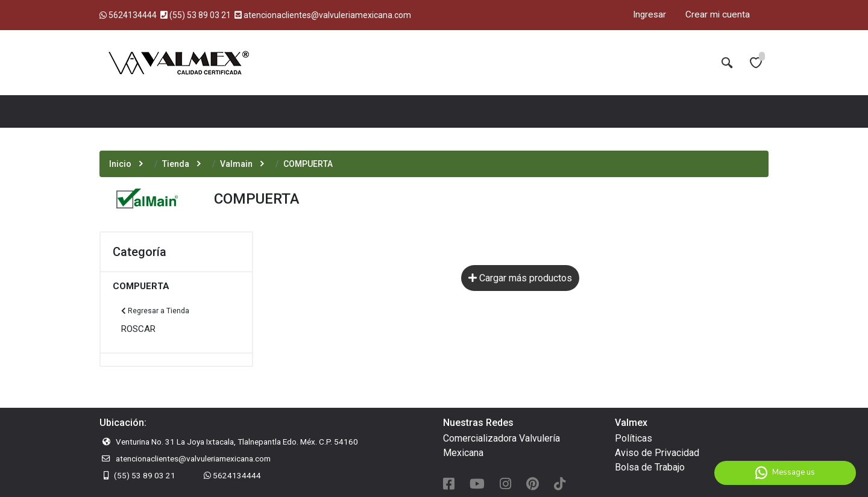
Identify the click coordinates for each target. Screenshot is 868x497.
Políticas (634, 438)
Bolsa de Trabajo (650, 467)
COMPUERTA (141, 286)
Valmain (236, 164)
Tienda (176, 164)
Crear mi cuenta (718, 14)
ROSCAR (138, 329)
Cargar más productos (520, 278)
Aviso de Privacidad (657, 453)
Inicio (120, 164)
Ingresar (649, 14)
